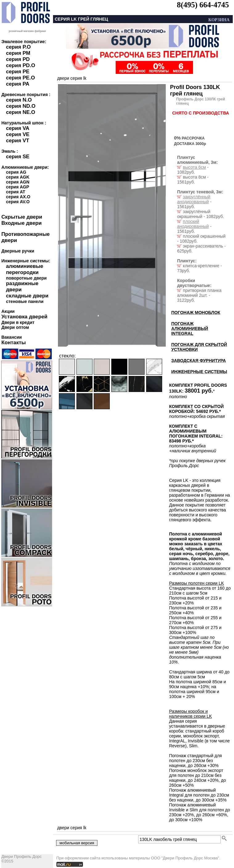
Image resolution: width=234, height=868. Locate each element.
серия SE (18, 157)
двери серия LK (72, 78)
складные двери (27, 296)
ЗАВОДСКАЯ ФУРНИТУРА (198, 361)
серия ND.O (21, 106)
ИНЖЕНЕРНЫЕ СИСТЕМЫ (199, 372)
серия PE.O (20, 78)
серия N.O (19, 100)
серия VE (18, 134)
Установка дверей (24, 317)
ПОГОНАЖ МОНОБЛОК (196, 313)
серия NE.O (21, 112)
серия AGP (17, 187)
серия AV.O (18, 202)
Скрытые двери (22, 217)
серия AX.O (18, 197)
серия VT (17, 141)
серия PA (18, 84)
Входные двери (21, 223)
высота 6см (194, 167)
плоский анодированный (193, 224)
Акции (8, 311)
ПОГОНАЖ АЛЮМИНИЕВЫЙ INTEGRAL (190, 329)
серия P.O (18, 47)
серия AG (16, 172)
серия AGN (18, 182)
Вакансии (11, 337)
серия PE (18, 72)
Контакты (13, 343)
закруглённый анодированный (194, 199)
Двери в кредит (18, 322)
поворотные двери (26, 278)
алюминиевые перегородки (25, 269)
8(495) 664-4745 (203, 5)
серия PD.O (21, 65)
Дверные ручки (18, 251)
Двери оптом (15, 327)
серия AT (15, 192)
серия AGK (18, 177)
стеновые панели (25, 301)
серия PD (18, 59)
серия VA (18, 128)
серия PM (18, 53)
